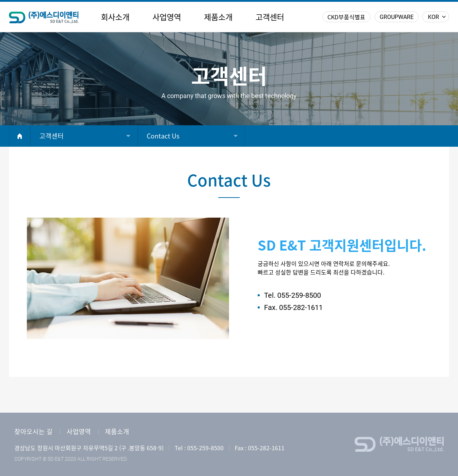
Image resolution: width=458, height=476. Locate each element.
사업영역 (167, 17)
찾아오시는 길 (33, 432)
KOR (433, 17)
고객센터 (270, 17)
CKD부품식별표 (346, 17)
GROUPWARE (397, 17)
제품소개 (218, 17)
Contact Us (163, 136)
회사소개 (115, 17)
